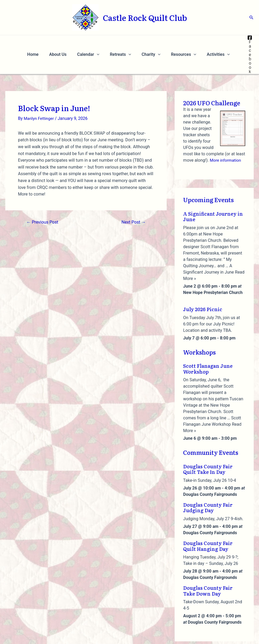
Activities (213, 42)
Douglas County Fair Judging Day (208, 482)
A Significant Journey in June (213, 191)
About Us (63, 42)
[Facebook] (246, 42)
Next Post (133, 197)
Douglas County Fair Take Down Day (208, 565)
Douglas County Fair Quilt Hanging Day (208, 521)
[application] (100, 42)
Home (40, 42)
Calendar (91, 42)
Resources (180, 42)
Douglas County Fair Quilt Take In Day (208, 444)
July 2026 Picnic (203, 284)
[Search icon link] (252, 18)
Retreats (121, 42)
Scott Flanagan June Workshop (208, 343)
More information (226, 135)
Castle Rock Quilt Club (145, 17)
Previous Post (43, 197)
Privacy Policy (198, 635)
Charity (150, 42)
